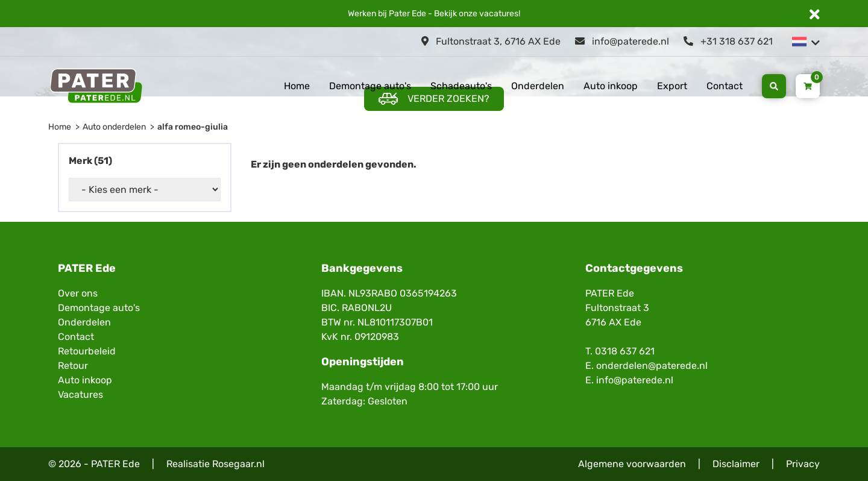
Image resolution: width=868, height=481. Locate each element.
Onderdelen (538, 86)
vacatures (499, 14)
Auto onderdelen (114, 127)
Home (297, 86)
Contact (725, 86)
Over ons (78, 293)
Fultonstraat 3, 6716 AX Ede (491, 41)
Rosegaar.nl (238, 464)
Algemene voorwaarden (632, 464)
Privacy (803, 464)
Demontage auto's (370, 86)
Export (672, 86)
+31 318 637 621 (728, 41)
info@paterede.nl (622, 41)
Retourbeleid (87, 351)
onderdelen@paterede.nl (652, 366)
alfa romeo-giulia (193, 127)
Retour (73, 366)
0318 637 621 (625, 351)
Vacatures (80, 395)
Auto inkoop (611, 86)
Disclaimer (736, 464)
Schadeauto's (461, 86)
